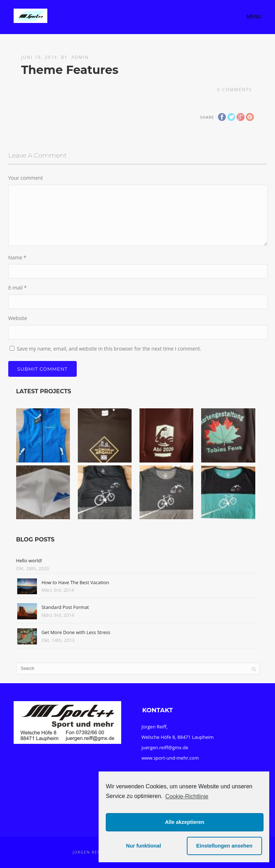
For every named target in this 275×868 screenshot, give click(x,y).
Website (18, 318)
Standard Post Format (65, 607)
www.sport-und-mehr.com (170, 758)
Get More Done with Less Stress (76, 632)
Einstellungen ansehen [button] (224, 846)
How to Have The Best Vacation (75, 582)
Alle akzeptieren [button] (185, 822)
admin (80, 57)
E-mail (17, 288)
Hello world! (29, 560)
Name (17, 257)
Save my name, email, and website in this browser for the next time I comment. (109, 349)
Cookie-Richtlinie (187, 796)
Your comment (26, 178)
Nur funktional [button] (144, 846)
